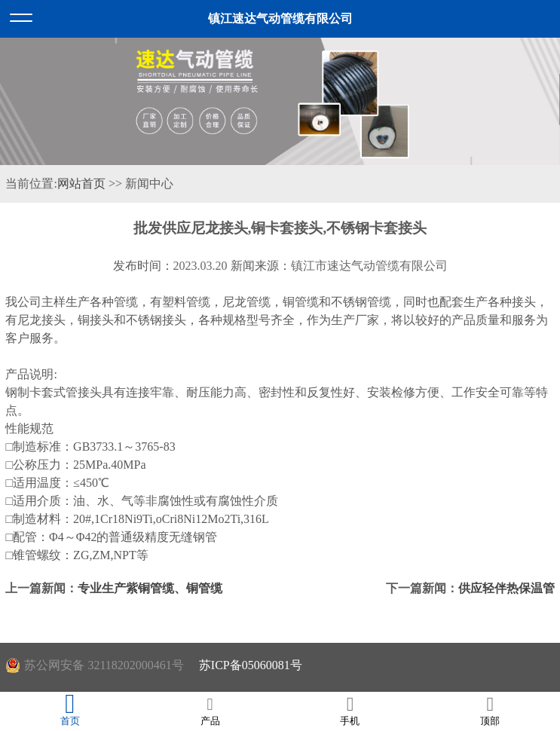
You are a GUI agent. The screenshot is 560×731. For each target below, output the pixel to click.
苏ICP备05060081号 (251, 665)
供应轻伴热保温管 (506, 588)
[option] (280, 101)
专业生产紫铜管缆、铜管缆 (150, 588)
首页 (70, 711)
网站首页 (81, 184)
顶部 (490, 711)
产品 (210, 711)
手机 (350, 711)
